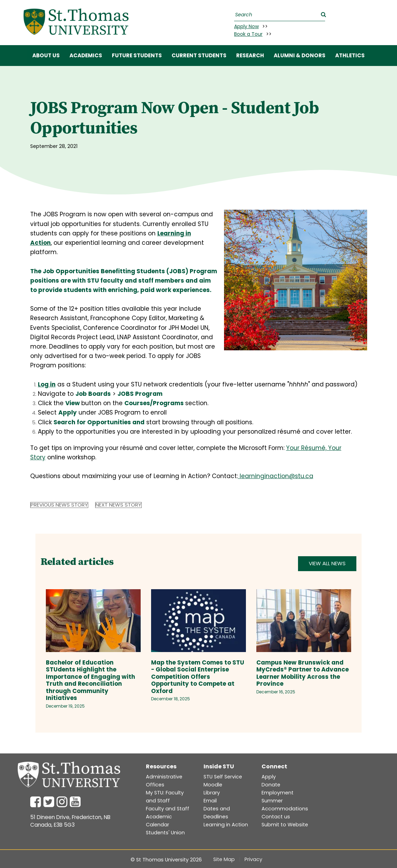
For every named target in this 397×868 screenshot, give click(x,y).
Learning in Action (226, 825)
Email (210, 801)
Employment (278, 793)
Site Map (224, 859)
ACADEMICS (86, 55)
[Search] (279, 15)
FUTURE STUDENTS (137, 55)
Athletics (350, 55)
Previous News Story (59, 505)
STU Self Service (223, 777)
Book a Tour (248, 34)
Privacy (253, 859)
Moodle (213, 785)
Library (212, 793)
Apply (269, 777)
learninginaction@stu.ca (276, 476)
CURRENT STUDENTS (199, 55)
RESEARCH (250, 55)
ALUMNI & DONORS (300, 55)
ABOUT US (46, 55)
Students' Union (165, 833)
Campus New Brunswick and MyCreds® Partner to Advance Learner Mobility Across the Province (303, 673)
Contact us (276, 817)
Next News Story (118, 505)
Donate (271, 785)
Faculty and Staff (168, 809)
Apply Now (246, 26)
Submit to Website (285, 825)
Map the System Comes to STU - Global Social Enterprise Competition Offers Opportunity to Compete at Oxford (198, 677)
